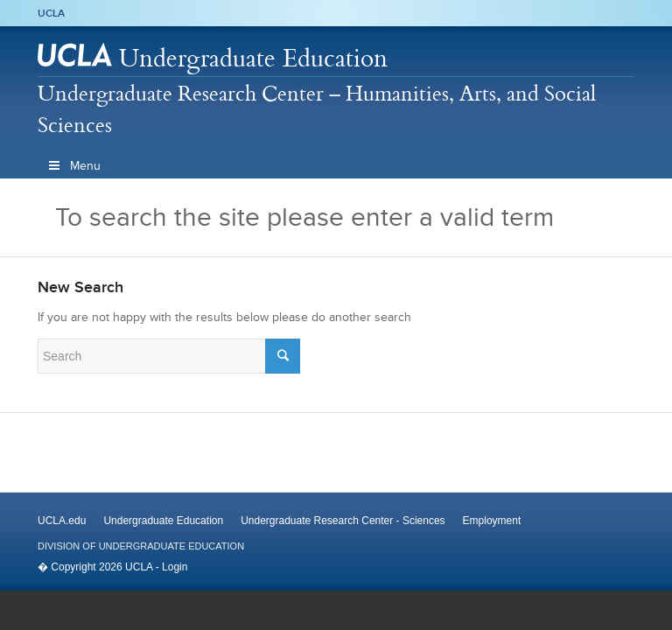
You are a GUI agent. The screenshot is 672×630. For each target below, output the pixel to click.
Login (175, 567)
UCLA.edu (62, 521)
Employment (492, 521)
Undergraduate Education (253, 57)
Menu (73, 166)
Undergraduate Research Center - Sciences (343, 521)
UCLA (51, 13)
